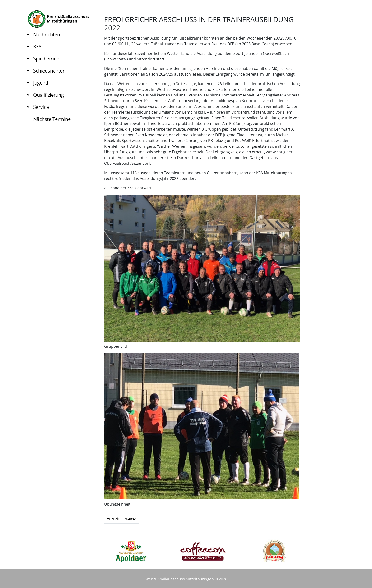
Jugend (41, 83)
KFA (37, 47)
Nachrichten (47, 34)
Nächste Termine (52, 119)
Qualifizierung (49, 95)
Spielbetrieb (46, 59)
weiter (131, 519)
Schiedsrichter (49, 71)
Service (41, 107)
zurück (113, 519)
